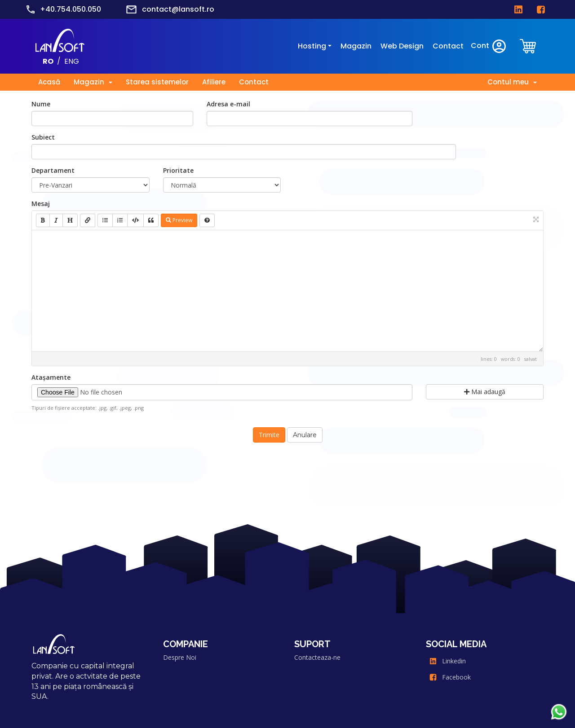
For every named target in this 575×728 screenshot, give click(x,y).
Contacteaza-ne (317, 657)
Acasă (49, 82)
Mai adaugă (485, 392)
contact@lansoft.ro (178, 9)
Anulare (305, 435)
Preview (179, 220)
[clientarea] (529, 46)
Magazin (356, 46)
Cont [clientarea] (489, 46)
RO (48, 61)
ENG (72, 61)
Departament (53, 170)
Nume (41, 104)
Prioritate (178, 170)
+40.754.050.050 (71, 9)
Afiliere (214, 82)
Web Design (402, 46)
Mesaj (41, 204)
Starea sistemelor (157, 82)
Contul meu (512, 82)
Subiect (43, 137)
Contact (448, 46)
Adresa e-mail (228, 104)
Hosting (312, 46)
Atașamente (51, 377)
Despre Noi (180, 657)
